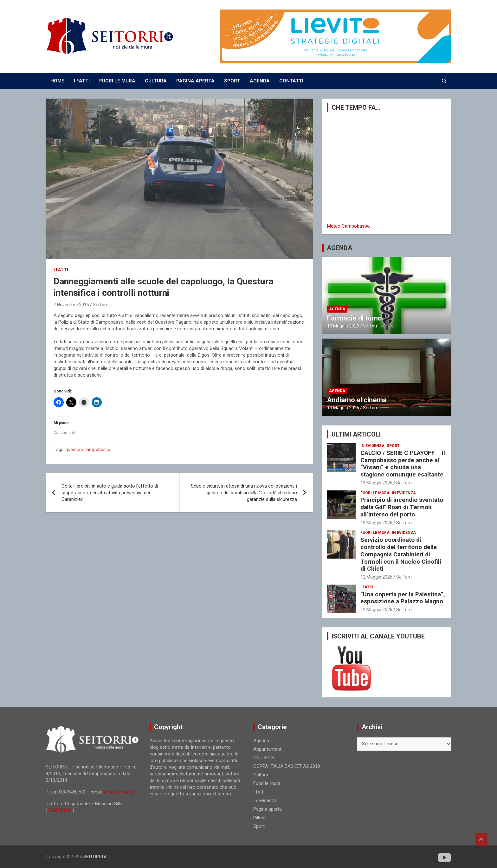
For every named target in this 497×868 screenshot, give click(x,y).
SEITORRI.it (95, 857)
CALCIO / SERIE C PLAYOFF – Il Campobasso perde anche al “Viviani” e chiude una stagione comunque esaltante (403, 464)
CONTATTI (291, 81)
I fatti (61, 270)
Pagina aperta (268, 809)
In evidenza (372, 446)
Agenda (337, 309)
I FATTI (82, 81)
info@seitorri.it (119, 792)
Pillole (259, 818)
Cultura (261, 775)
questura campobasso (88, 450)
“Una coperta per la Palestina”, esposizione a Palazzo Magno (403, 598)
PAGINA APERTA (195, 81)
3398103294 (60, 810)
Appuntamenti (268, 749)
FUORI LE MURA (117, 81)
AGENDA (260, 81)
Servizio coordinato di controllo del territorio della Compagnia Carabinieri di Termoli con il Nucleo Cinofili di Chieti (401, 554)
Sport (393, 446)
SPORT (232, 81)
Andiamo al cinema (357, 400)
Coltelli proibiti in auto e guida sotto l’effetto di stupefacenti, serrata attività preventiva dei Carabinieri (110, 493)
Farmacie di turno (355, 318)
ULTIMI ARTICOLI (356, 434)
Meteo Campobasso (349, 226)
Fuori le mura (375, 493)
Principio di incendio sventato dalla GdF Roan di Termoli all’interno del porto (402, 507)
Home (57, 81)
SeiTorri (101, 305)
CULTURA (156, 81)
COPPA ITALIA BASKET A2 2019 (287, 766)
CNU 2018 (264, 758)
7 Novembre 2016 (71, 305)
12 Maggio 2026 (376, 577)
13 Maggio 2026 (343, 326)
